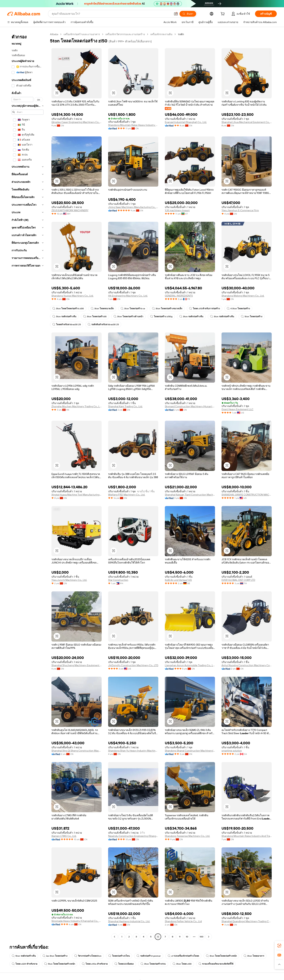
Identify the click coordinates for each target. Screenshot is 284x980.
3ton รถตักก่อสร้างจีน (191, 317)
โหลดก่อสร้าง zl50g (161, 317)
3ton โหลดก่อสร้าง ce (133, 309)
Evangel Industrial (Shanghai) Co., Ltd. (186, 122)
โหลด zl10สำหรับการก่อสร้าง (204, 309)
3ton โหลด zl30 (182, 964)
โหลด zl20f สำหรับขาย (25, 964)
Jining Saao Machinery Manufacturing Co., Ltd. (133, 207)
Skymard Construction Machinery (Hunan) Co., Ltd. (190, 406)
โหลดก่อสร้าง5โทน (119, 956)
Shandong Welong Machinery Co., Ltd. (243, 296)
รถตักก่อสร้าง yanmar (149, 956)
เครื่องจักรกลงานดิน (161, 34)
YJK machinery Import (177, 210)
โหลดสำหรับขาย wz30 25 (67, 324)
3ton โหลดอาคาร (254, 956)
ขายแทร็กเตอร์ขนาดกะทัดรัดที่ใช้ (216, 964)
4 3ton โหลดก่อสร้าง (238, 309)
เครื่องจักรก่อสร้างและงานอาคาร (82, 34)
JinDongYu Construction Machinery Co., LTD (133, 665)
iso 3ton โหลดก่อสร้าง (55, 956)
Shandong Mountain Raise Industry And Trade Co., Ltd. (247, 836)
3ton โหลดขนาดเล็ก (102, 309)
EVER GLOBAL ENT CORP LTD (238, 580)
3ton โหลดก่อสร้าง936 (153, 964)
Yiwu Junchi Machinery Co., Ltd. (69, 580)
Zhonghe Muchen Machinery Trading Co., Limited (77, 406)
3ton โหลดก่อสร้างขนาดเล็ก (167, 309)
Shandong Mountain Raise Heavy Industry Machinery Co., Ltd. (133, 125)
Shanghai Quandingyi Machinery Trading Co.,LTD (247, 921)
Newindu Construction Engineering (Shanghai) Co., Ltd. (133, 836)
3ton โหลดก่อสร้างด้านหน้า (128, 317)
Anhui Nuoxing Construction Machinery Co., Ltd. (247, 665)
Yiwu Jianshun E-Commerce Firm (240, 210)
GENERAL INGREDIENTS (179, 296)
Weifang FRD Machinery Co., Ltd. (127, 495)
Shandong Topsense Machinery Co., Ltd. (187, 836)
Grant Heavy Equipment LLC (237, 409)
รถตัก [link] (181, 34)
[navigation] (28, 486)
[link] (279, 946)
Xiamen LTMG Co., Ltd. (64, 836)
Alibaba (54, 34)
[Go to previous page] (114, 937)
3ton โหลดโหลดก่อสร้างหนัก (221, 956)
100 (201, 937)
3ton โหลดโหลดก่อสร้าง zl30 (68, 309)
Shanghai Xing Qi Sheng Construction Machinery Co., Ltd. (77, 751)
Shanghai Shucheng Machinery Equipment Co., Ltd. (77, 665)
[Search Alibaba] (111, 14)
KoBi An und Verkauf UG (178, 580)
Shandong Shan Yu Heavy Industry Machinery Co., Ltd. (133, 751)
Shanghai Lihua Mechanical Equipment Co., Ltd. (247, 122)
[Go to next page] (209, 937)
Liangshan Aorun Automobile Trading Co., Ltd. (190, 665)
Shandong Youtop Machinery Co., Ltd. (72, 296)
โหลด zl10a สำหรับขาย (95, 964)
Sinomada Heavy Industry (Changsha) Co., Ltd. (77, 921)
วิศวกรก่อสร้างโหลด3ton (88, 956)
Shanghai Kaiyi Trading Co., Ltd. (125, 406)
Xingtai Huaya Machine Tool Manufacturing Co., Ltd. (77, 495)
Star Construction (118, 580)
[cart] (223, 14)
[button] (176, 14)
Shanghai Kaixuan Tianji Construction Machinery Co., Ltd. (190, 495)
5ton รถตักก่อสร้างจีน (64, 317)
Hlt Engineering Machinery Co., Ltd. (128, 296)
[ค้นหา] (188, 14)
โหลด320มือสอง (124, 964)
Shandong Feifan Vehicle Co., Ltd (183, 921)
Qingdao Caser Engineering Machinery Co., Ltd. (77, 122)
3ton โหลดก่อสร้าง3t (95, 317)
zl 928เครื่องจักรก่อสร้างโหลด (183, 956)
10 (187, 937)
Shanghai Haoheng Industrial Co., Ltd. (129, 921)
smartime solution (232, 751)
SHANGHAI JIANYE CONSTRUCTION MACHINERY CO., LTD (247, 495)
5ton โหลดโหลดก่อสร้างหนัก (60, 964)
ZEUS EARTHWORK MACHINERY (70, 210)
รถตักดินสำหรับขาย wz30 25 (103, 324)
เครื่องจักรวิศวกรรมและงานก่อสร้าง (125, 34)
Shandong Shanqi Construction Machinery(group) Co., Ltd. (190, 751)
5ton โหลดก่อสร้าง (252, 317)
